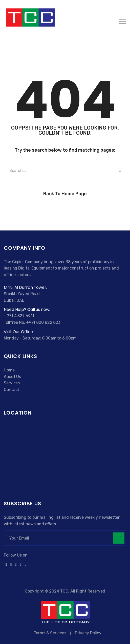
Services (12, 383)
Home (9, 370)
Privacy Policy (88, 633)
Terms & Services (50, 633)
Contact (12, 390)
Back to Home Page (65, 194)
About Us (12, 377)
